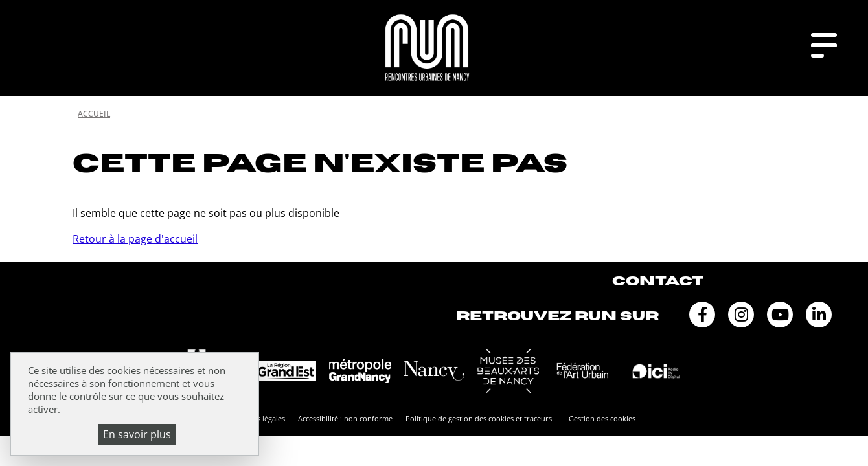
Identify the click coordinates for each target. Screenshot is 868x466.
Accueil (94, 114)
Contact (658, 281)
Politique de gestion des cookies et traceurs (479, 418)
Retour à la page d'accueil (135, 239)
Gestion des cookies (602, 418)
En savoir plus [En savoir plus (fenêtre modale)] (137, 434)
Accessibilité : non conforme (345, 418)
